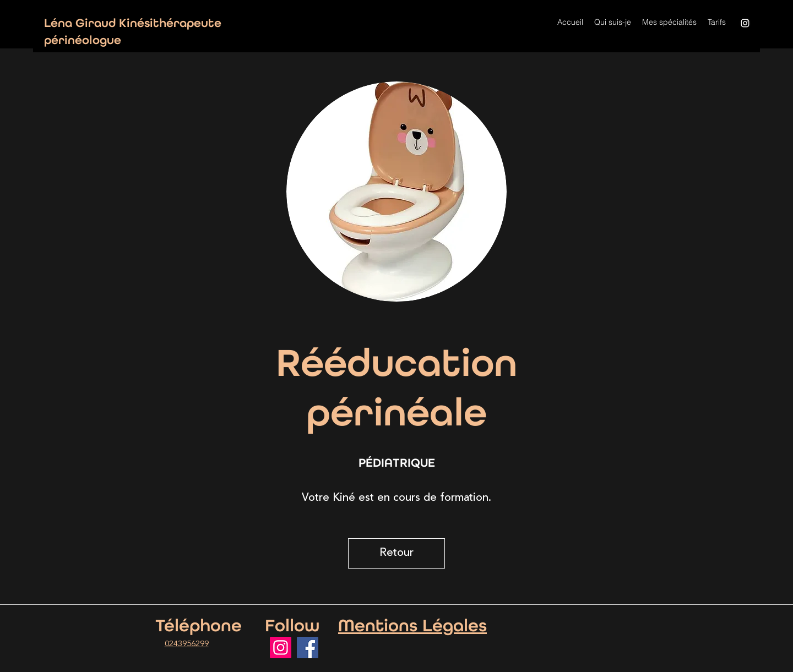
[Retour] (397, 553)
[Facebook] (308, 648)
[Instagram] (745, 23)
